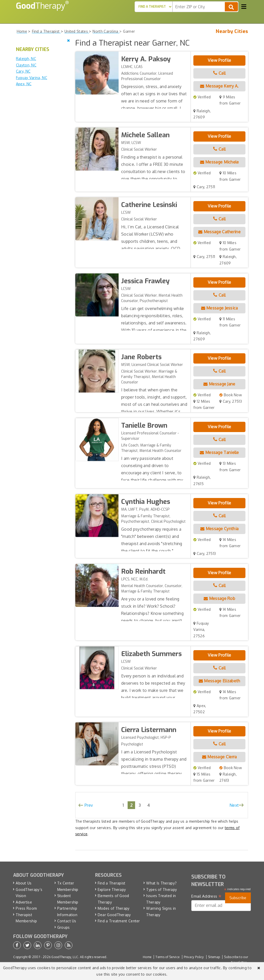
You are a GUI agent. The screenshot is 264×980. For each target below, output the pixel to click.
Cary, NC (23, 71)
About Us (24, 883)
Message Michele (220, 162)
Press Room (26, 908)
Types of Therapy (162, 889)
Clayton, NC (26, 65)
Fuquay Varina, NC (32, 78)
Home (147, 957)
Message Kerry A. (219, 86)
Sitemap (214, 957)
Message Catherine (219, 232)
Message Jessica (220, 308)
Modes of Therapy (114, 908)
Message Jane (219, 384)
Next (234, 805)
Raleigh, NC (26, 59)
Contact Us (67, 921)
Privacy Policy (194, 957)
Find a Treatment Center (119, 921)
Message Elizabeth (220, 681)
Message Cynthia (219, 529)
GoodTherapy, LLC (65, 957)
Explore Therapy (112, 889)
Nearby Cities (232, 31)
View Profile (220, 60)
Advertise (24, 902)
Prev (89, 805)
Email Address (206, 896)
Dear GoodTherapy (114, 915)
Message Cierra (220, 757)
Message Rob (219, 598)
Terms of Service (167, 957)
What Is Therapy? (161, 883)
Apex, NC (24, 84)
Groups (64, 927)
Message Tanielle (219, 452)
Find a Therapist (112, 883)
